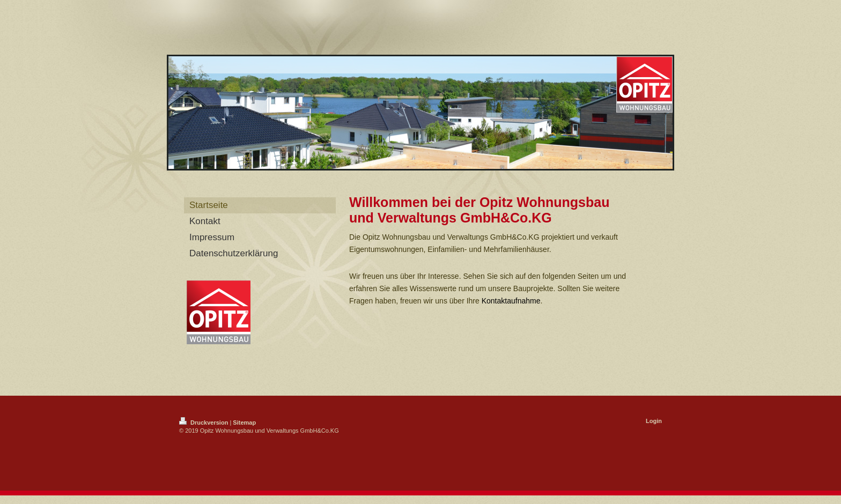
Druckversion (204, 423)
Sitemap (244, 423)
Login (654, 421)
